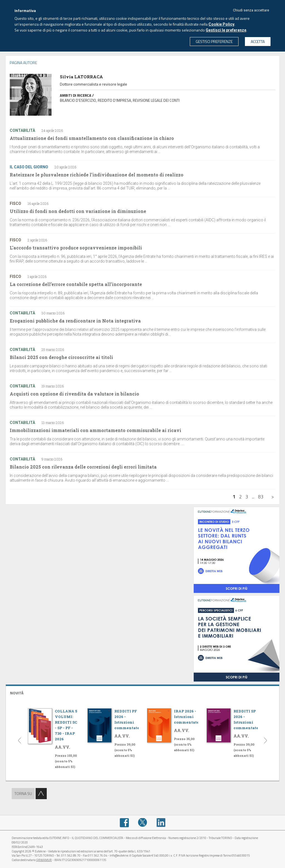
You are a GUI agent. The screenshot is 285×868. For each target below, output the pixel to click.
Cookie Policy (221, 24)
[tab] (142, 692)
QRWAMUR (44, 860)
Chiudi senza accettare (251, 10)
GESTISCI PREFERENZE (214, 41)
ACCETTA (258, 41)
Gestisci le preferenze (226, 30)
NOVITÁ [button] (17, 693)
